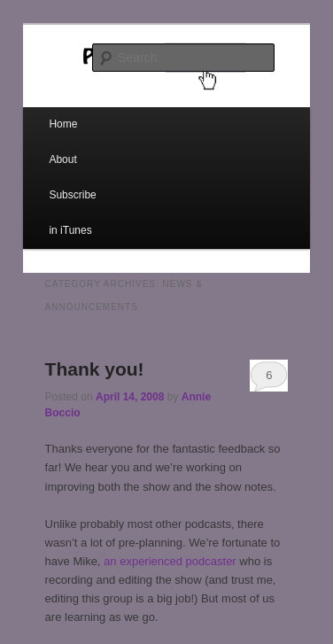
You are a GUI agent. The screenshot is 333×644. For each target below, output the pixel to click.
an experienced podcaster (170, 561)
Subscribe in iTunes (72, 213)
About (62, 159)
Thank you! (95, 369)
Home (63, 124)
